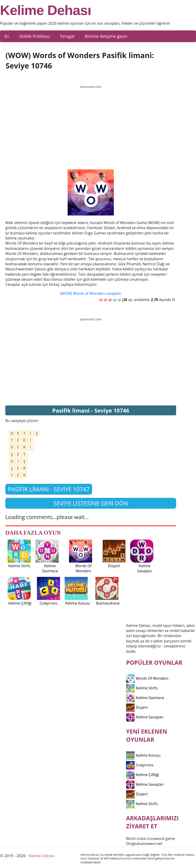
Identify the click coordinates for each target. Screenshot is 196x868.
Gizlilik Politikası (35, 36)
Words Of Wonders (147, 678)
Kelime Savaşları (145, 717)
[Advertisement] (91, 123)
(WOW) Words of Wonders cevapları (91, 293)
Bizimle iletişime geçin (106, 36)
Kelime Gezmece (145, 698)
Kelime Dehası (46, 10)
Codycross (140, 765)
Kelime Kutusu (143, 755)
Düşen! (137, 707)
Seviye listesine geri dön (91, 503)
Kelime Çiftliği (143, 775)
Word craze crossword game (151, 838)
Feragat (67, 36)
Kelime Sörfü (142, 688)
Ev (7, 36)
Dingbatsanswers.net (144, 844)
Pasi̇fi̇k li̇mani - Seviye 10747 (49, 489)
